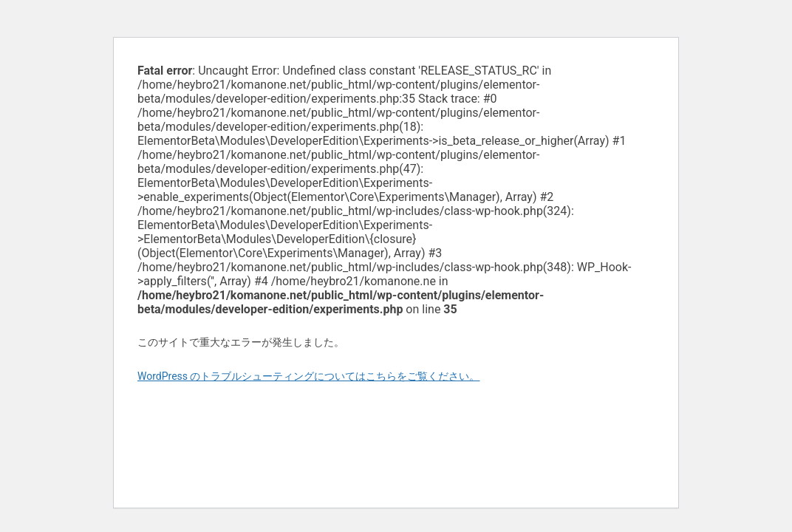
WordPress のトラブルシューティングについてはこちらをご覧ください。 (309, 376)
